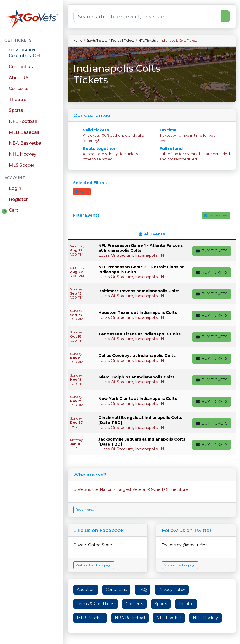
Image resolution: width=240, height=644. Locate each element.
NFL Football (169, 618)
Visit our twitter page (180, 565)
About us (86, 590)
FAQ (143, 590)
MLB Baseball (90, 618)
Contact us (116, 590)
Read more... (85, 510)
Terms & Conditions (95, 604)
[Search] (147, 16)
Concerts (134, 604)
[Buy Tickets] (212, 251)
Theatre (186, 604)
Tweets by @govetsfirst (185, 545)
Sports (161, 604)
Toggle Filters (216, 215)
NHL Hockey (205, 618)
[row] (152, 250)
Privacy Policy (172, 590)
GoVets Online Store (93, 545)
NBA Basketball (130, 618)
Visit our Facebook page (94, 565)
